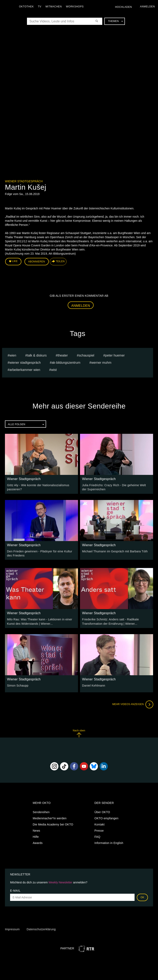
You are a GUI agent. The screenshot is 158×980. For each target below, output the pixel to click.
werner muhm (101, 362)
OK (142, 897)
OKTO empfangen (106, 818)
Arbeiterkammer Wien (25, 370)
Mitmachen (54, 7)
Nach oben (79, 733)
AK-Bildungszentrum (66, 362)
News (36, 830)
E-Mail (15, 890)
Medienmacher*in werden (50, 818)
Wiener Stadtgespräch (24, 181)
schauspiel (86, 355)
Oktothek (27, 7)
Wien (13, 355)
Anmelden (81, 305)
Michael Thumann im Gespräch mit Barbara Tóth (114, 551)
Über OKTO (102, 811)
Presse (99, 830)
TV (40, 7)
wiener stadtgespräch (25, 362)
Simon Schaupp (17, 685)
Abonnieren (37, 261)
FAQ (97, 836)
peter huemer (115, 355)
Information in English (109, 842)
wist (54, 370)
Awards (38, 842)
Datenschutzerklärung (41, 929)
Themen (115, 21)
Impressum (12, 929)
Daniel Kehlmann (93, 685)
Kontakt (99, 824)
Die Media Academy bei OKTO (53, 824)
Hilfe (36, 836)
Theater (63, 355)
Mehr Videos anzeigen (132, 704)
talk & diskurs (37, 355)
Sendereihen (41, 811)
